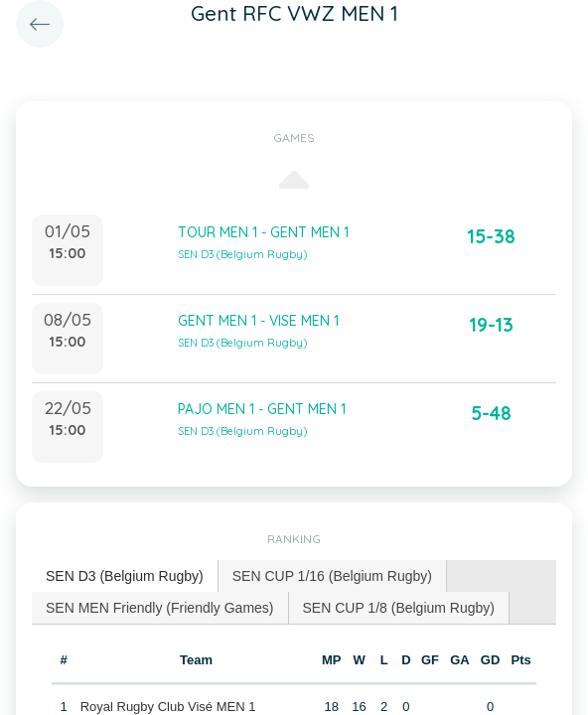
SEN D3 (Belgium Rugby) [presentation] (125, 576)
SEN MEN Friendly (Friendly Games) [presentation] (160, 608)
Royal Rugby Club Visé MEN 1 (168, 707)
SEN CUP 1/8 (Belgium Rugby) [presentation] (399, 608)
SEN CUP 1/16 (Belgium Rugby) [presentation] (332, 576)
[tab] (125, 576)
